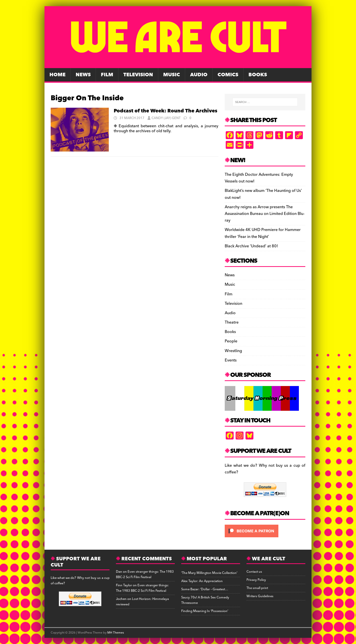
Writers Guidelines (260, 596)
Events (231, 360)
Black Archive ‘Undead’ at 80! (251, 246)
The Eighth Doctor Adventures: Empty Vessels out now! (259, 178)
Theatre (232, 322)
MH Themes (116, 633)
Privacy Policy (256, 580)
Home (57, 75)
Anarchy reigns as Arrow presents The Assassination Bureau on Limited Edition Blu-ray (265, 214)
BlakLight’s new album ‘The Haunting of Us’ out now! (263, 194)
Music (172, 75)
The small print (257, 588)
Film (107, 75)
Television (138, 75)
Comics (228, 75)
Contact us (254, 572)
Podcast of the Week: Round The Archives (166, 111)
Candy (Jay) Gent (166, 118)
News (83, 75)
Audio (199, 75)
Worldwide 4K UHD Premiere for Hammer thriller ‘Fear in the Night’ (263, 233)
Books (258, 75)
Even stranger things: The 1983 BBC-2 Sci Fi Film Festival (145, 574)
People (231, 341)
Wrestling (233, 351)
